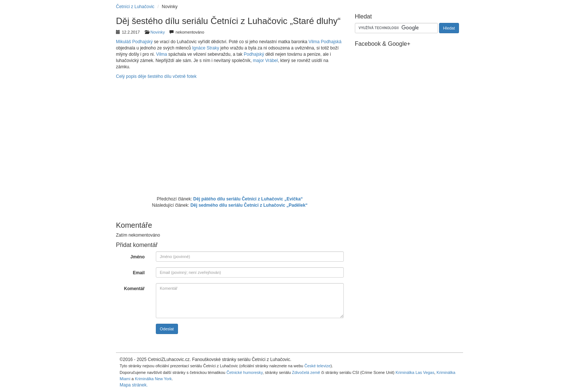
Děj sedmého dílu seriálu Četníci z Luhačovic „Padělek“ (249, 205)
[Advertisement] (230, 137)
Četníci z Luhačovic (135, 7)
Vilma (162, 54)
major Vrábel (265, 61)
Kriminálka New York (153, 379)
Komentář (134, 289)
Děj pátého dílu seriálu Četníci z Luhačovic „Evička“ (248, 199)
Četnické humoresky (244, 372)
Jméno (138, 257)
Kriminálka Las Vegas (415, 372)
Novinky (158, 32)
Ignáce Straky (205, 48)
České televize (317, 366)
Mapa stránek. (134, 385)
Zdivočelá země (306, 372)
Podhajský (254, 54)
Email (139, 273)
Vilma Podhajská (325, 42)
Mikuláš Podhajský (134, 42)
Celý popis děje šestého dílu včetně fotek (156, 76)
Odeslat (167, 329)
